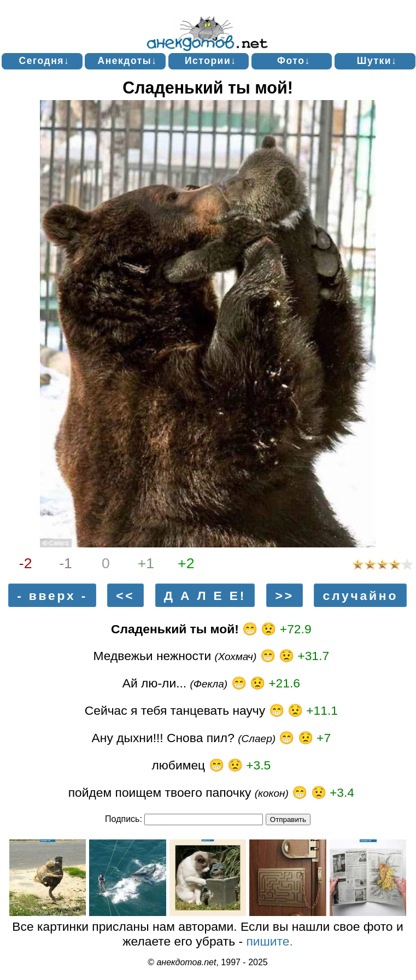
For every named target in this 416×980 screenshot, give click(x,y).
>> (285, 596)
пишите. (269, 941)
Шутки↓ (377, 61)
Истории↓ (210, 61)
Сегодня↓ (45, 61)
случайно (360, 596)
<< (125, 596)
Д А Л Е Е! (205, 596)
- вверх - (52, 596)
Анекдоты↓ (128, 61)
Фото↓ (294, 61)
